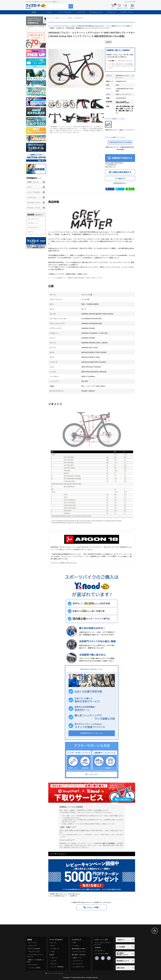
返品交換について (36, 227)
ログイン (67, 896)
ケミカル (76, 946)
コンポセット (55, 949)
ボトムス (53, 964)
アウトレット (112, 12)
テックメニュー (78, 964)
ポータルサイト (100, 951)
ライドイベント (78, 961)
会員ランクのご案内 (102, 940)
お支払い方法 (34, 219)
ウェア (49, 12)
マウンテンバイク (34, 952)
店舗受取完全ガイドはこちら (92, 733)
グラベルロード (33, 965)
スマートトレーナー (79, 952)
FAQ (32, 232)
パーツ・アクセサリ (65, 12)
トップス (53, 961)
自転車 (34, 12)
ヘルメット (54, 958)
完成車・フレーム (33, 182)
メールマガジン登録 (102, 954)
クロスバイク (33, 946)
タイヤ (53, 946)
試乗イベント (77, 958)
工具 (74, 943)
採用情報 (98, 948)
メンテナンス (81, 12)
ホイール (53, 943)
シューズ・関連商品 (57, 967)
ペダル (53, 952)
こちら (114, 167)
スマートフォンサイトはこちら (56, 973)
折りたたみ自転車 (34, 949)
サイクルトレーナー (96, 12)
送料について (34, 223)
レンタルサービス (79, 967)
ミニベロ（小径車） (35, 968)
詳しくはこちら (92, 774)
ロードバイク (33, 943)
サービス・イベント (127, 12)
